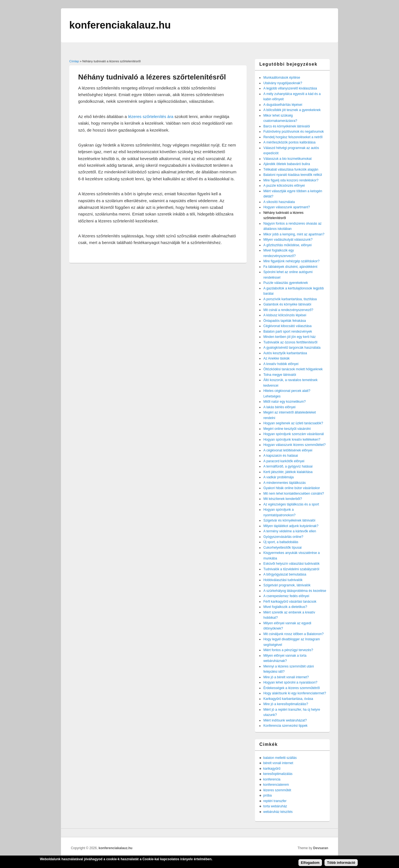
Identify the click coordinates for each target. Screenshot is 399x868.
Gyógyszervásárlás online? (283, 537)
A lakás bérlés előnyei (279, 407)
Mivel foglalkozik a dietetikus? (285, 607)
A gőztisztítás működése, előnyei (287, 245)
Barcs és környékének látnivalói (287, 126)
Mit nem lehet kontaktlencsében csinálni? (294, 494)
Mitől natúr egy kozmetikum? (284, 402)
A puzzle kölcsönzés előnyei (284, 186)
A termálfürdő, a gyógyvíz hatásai (288, 466)
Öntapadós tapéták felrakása (284, 321)
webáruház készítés (278, 812)
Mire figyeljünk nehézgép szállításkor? (291, 261)
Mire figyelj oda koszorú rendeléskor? (291, 180)
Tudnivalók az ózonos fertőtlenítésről (290, 342)
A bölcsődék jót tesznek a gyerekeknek (292, 110)
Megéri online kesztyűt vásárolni (287, 429)
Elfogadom (310, 864)
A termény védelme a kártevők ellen (290, 531)
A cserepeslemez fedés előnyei (286, 596)
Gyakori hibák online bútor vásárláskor (291, 488)
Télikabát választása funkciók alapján (291, 170)
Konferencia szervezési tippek (285, 726)
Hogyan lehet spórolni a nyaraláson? (290, 682)
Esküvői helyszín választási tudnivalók (291, 564)
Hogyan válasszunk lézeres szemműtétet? (294, 445)
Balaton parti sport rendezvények (287, 332)
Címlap (74, 61)
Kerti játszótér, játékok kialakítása (288, 472)
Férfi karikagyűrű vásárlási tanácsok (290, 602)
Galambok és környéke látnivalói (287, 304)
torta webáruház (275, 806)
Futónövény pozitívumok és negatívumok (293, 132)
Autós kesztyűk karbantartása (285, 353)
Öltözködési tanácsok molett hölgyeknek (293, 369)
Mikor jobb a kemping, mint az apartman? (294, 234)
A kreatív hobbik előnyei (281, 364)
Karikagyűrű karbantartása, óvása (288, 699)
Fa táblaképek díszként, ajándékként (290, 267)
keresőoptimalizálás (278, 774)
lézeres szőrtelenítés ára (151, 116)
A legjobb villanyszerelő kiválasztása (290, 88)
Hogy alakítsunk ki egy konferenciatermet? (295, 693)
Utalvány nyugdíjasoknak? (283, 83)
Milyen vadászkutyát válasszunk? (288, 240)
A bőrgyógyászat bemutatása (285, 574)
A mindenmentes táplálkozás (284, 483)
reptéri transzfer (275, 801)
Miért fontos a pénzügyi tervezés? (288, 650)
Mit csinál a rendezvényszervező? (288, 310)
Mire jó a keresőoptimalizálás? (286, 704)
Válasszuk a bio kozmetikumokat (287, 159)
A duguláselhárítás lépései (283, 105)
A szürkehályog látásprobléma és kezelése (295, 591)
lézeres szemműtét (277, 790)
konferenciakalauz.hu (116, 848)
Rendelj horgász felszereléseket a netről (293, 137)
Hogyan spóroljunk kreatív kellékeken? (292, 440)
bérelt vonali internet (278, 763)
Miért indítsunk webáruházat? (285, 720)
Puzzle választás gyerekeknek (286, 283)
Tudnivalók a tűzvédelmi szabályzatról (291, 569)
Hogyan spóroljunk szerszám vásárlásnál (293, 434)
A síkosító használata (279, 202)
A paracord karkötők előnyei (284, 461)
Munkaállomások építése (282, 78)
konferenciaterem (276, 785)
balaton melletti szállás (280, 758)
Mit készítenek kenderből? (282, 499)
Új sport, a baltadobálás (281, 542)
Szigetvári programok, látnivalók (287, 585)
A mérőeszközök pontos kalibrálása (289, 142)
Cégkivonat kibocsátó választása (287, 326)
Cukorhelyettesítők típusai (282, 548)
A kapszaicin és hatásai (281, 456)
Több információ (341, 864)
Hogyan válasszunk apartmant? (287, 207)
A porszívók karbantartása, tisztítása (290, 299)
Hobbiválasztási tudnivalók (283, 580)
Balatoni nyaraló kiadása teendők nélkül (292, 175)
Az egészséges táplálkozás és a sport (291, 504)
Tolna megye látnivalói (280, 375)
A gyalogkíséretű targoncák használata (292, 348)
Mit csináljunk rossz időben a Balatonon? (293, 634)
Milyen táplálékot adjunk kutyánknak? (291, 526)
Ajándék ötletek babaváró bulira (287, 164)
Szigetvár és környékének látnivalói (289, 520)
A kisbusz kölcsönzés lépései (285, 315)
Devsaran (321, 848)
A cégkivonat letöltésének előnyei (288, 450)
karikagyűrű (272, 769)
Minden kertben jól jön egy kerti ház (289, 337)
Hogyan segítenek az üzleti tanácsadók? (293, 423)
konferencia (272, 779)
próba (268, 795)
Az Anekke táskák (276, 358)
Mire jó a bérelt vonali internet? (286, 677)
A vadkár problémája (278, 477)
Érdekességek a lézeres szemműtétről (291, 688)
